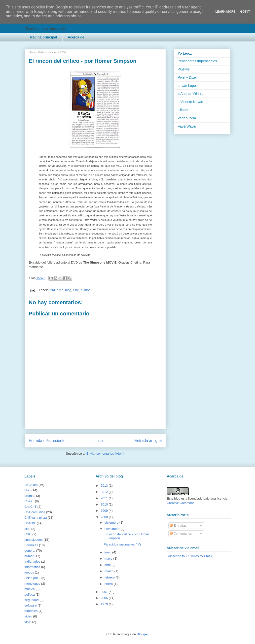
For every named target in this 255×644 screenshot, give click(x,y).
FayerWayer (187, 126)
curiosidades (34, 540)
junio (108, 552)
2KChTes (57, 290)
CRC (28, 534)
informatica (33, 567)
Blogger (142, 634)
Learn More (225, 12)
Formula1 (31, 545)
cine (76, 290)
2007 (105, 592)
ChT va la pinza (36, 518)
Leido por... (33, 578)
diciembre (112, 523)
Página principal (44, 37)
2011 (105, 498)
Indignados (33, 561)
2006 (105, 598)
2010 (105, 504)
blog (68, 290)
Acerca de (76, 37)
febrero (110, 577)
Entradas (178, 525)
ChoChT (31, 507)
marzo (109, 571)
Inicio (100, 441)
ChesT (29, 501)
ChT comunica (35, 512)
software (31, 605)
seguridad (32, 600)
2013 (105, 486)
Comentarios (181, 533)
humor (85, 290)
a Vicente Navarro (192, 102)
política (30, 594)
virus (28, 622)
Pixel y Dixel (187, 77)
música (30, 589)
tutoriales (31, 611)
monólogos (33, 584)
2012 (105, 492)
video (28, 616)
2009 (105, 511)
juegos (29, 572)
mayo (109, 559)
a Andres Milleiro (191, 94)
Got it (245, 12)
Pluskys (184, 69)
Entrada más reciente (47, 441)
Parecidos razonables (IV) (122, 544)
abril (108, 565)
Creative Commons (181, 503)
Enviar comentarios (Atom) (106, 454)
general (30, 551)
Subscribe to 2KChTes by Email (189, 556)
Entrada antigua (148, 441)
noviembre (112, 529)
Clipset (183, 110)
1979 (105, 604)
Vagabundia (187, 118)
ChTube (30, 523)
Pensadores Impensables (197, 61)
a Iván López (188, 86)
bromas (30, 496)
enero (109, 584)
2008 (105, 517)
